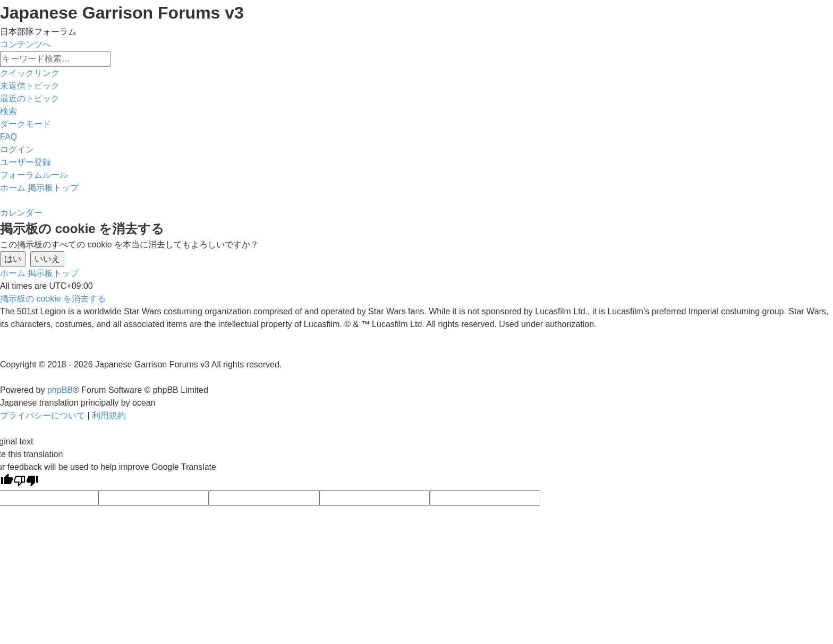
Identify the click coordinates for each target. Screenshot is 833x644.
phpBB (60, 390)
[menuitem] (30, 86)
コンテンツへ (25, 44)
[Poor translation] (26, 482)
